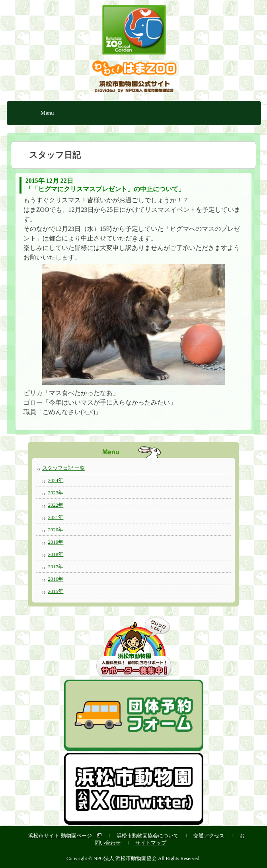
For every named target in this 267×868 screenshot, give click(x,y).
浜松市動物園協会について (148, 836)
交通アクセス (209, 836)
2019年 (56, 542)
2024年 (56, 480)
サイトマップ (151, 843)
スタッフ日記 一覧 (63, 468)
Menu (47, 113)
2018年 (56, 554)
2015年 (56, 591)
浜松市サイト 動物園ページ (60, 836)
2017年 (56, 567)
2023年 (56, 493)
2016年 (56, 579)
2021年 (56, 517)
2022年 (56, 505)
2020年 (56, 530)
